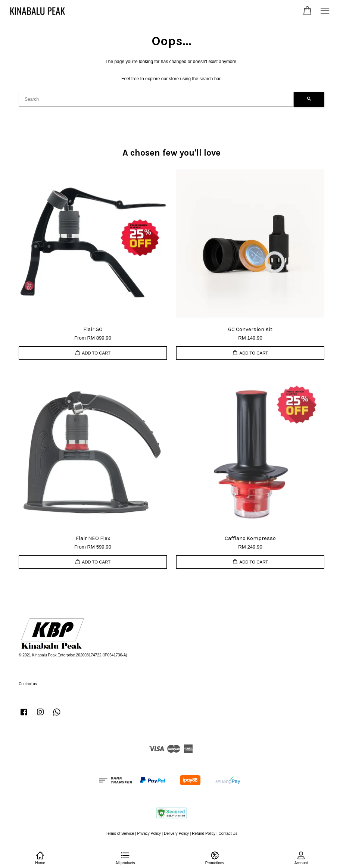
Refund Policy (204, 833)
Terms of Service (120, 833)
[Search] (156, 99)
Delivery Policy (176, 833)
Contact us (28, 684)
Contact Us (228, 833)
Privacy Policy (149, 833)
